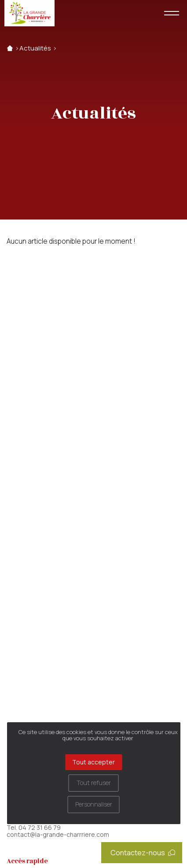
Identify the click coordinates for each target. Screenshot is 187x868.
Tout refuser (94, 783)
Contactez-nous (143, 853)
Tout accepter (93, 762)
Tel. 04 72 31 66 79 (34, 828)
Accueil (10, 48)
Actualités (35, 48)
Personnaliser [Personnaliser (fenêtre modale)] (94, 804)
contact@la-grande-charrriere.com (58, 835)
